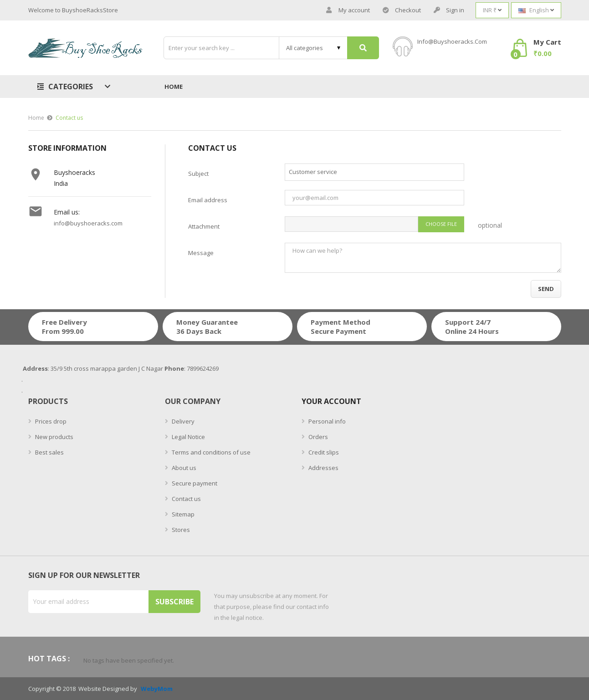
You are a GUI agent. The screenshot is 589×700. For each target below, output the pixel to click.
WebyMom (157, 689)
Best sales (49, 452)
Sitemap (182, 514)
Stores (180, 530)
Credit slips (323, 452)
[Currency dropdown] (492, 10)
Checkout (402, 10)
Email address (208, 200)
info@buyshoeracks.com (452, 41)
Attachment (204, 226)
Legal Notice (188, 437)
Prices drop (50, 421)
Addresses (323, 468)
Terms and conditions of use (210, 452)
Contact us (186, 499)
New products (54, 437)
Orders (318, 437)
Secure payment (194, 483)
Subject (198, 174)
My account (348, 10)
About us (183, 468)
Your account (331, 401)
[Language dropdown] (536, 10)
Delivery (182, 421)
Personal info (326, 421)
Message (201, 253)
